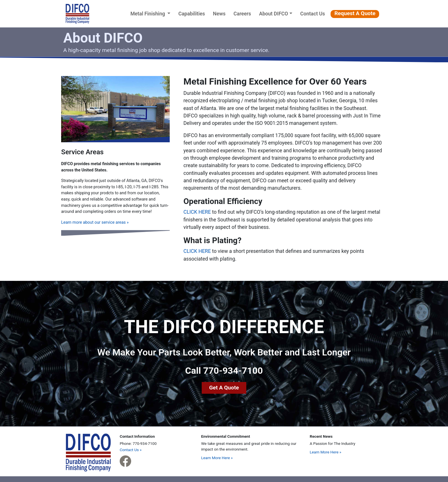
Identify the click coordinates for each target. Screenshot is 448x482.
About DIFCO (274, 14)
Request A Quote (355, 13)
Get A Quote (224, 388)
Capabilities (192, 14)
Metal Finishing (151, 13)
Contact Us (313, 14)
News (219, 14)
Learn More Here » (217, 458)
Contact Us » (131, 450)
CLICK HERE (197, 212)
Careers (242, 14)
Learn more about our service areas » (95, 222)
